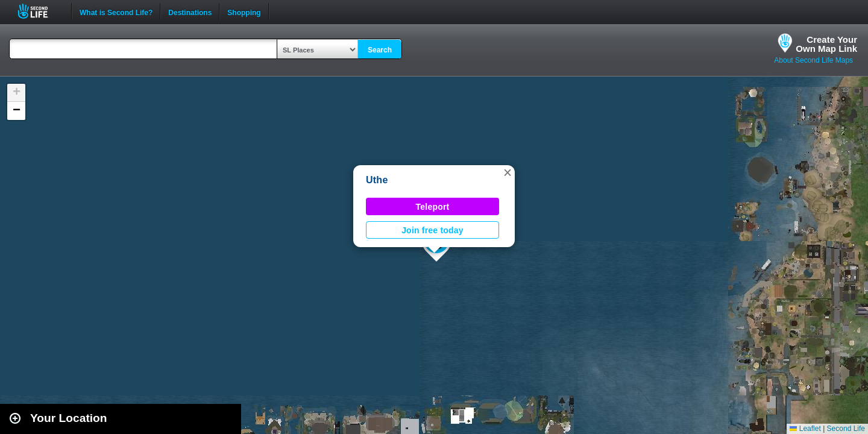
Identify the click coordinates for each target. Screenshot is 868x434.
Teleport (433, 207)
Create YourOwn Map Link (826, 44)
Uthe (377, 180)
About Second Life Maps (813, 60)
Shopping (244, 11)
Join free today (432, 230)
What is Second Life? (116, 11)
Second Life (39, 11)
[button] (508, 172)
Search (380, 50)
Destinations (190, 11)
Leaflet (805, 429)
